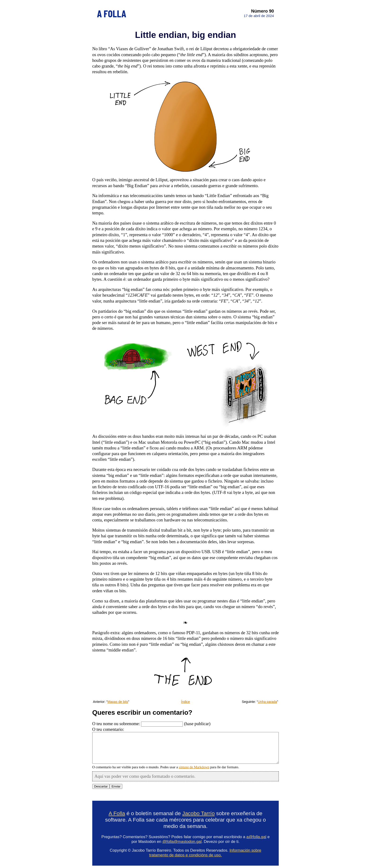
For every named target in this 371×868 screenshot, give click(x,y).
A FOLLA (112, 13)
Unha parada (267, 702)
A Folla (117, 813)
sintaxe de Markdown (194, 767)
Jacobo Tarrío (198, 813)
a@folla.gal (256, 837)
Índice (185, 702)
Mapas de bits (118, 702)
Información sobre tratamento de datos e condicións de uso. (205, 853)
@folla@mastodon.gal (182, 842)
